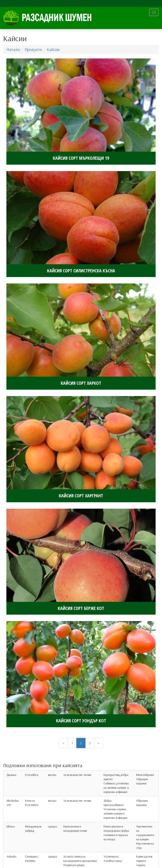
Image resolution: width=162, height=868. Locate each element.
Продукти (33, 49)
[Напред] (99, 743)
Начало (13, 49)
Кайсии (53, 49)
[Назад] (63, 743)
